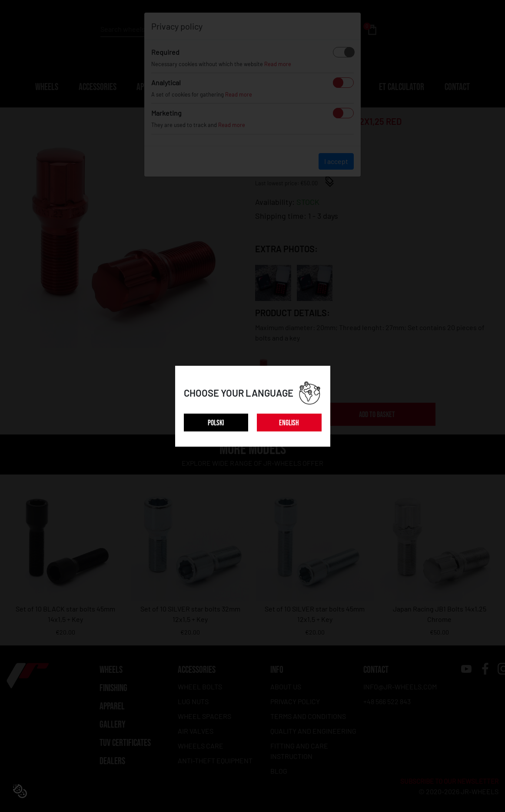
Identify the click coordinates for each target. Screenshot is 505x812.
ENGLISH (289, 423)
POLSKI (216, 423)
